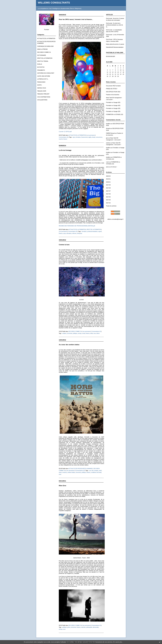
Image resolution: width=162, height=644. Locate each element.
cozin (107, 162)
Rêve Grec (63, 486)
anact (60, 472)
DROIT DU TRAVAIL (43, 61)
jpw (107, 138)
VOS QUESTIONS (42, 100)
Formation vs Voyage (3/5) (113, 108)
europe (80, 333)
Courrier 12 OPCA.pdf (65, 132)
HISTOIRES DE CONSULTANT (46, 73)
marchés (83, 627)
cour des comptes (94, 471)
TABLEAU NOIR (42, 91)
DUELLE (40, 64)
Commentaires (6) (64, 137)
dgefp (90, 137)
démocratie (96, 627)
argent (100, 231)
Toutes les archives (111, 206)
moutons (65, 472)
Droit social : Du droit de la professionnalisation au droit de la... (114, 25)
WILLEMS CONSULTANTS (54, 3)
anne (107, 167)
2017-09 (108, 185)
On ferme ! (114, 167)
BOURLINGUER (111, 56)
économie (70, 333)
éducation (69, 233)
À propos (47, 30)
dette (92, 333)
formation (78, 137)
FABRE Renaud (110, 133)
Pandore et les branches (113, 95)
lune (95, 333)
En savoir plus (118, 642)
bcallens (108, 124)
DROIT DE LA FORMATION (45, 58)
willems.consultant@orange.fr (115, 219)
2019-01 (108, 179)
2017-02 (108, 203)
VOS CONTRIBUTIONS (44, 97)
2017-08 (108, 188)
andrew (108, 143)
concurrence (99, 137)
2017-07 (108, 191)
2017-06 (108, 194)
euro (64, 629)
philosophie (89, 627)
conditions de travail (96, 472)
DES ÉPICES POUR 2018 (113, 92)
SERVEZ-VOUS (42, 88)
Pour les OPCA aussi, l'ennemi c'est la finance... (76, 19)
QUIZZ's (39, 85)
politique (75, 333)
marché (61, 139)
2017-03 (108, 200)
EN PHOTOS (41, 67)
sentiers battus (71, 472)
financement (84, 137)
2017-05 (108, 197)
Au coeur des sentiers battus (69, 345)
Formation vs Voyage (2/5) (113, 111)
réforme (74, 233)
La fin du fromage (65, 150)
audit (100, 471)
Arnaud (108, 128)
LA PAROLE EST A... (43, 79)
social (84, 333)
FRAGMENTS (41, 70)
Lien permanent (91, 135)
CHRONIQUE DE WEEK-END (45, 46)
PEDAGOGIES (41, 82)
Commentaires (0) (73, 231)
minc (60, 474)
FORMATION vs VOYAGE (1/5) (115, 114)
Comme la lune (64, 245)
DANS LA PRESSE (42, 49)
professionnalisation (92, 231)
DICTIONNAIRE (42, 55)
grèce (69, 627)
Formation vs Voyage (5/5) (113, 102)
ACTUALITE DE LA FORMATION (46, 39)
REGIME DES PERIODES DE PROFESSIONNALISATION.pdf (77, 226)
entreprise (79, 233)
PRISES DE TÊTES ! (112, 89)
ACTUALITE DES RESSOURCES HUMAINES (81, 469)
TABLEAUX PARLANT (43, 94)
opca (74, 137)
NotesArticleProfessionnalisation (115, 47)
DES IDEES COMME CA (44, 52)
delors (98, 333)
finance (65, 139)
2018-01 (108, 182)
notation (64, 333)
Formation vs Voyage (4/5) (113, 106)
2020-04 (108, 176)
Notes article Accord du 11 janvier (115, 44)
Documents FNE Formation (113, 86)
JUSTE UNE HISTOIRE (44, 76)
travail (94, 137)
